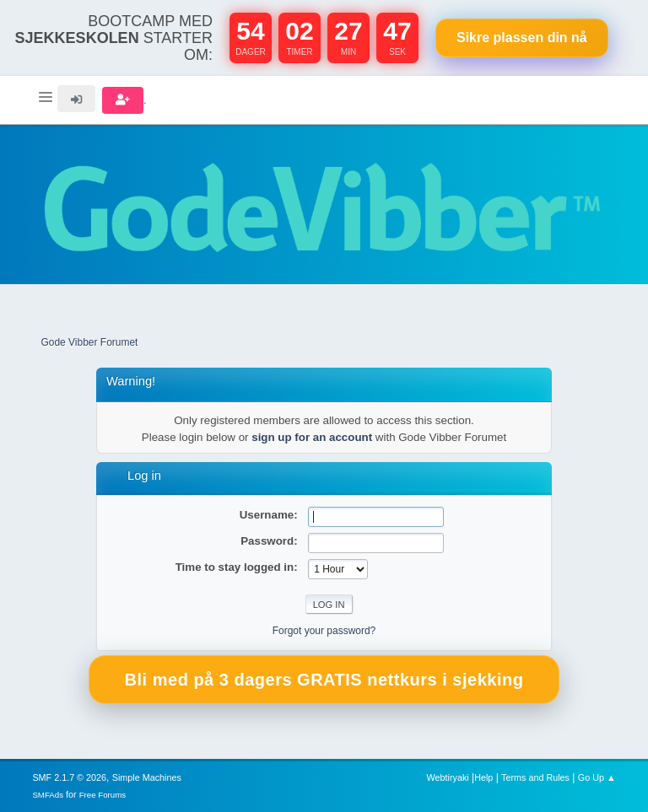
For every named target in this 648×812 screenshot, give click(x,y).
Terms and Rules (535, 777)
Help (483, 777)
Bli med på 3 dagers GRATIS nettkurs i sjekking (324, 680)
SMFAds (48, 795)
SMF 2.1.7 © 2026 (69, 777)
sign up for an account (312, 437)
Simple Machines (147, 777)
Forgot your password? (324, 631)
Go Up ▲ (597, 777)
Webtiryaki (448, 777)
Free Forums (103, 795)
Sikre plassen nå (522, 38)
